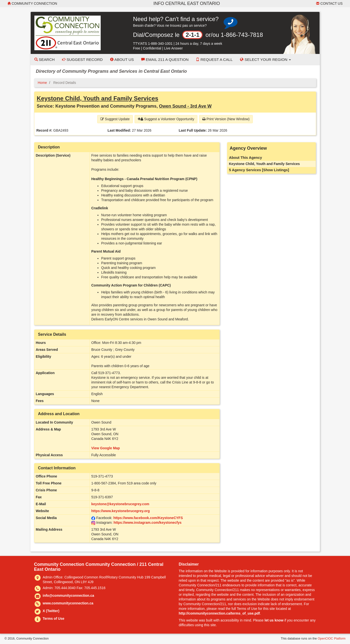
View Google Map (106, 448)
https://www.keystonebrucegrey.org (121, 511)
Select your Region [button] (265, 60)
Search (45, 60)
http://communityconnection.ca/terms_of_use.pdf (219, 613)
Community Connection (32, 3)
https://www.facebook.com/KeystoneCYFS (148, 518)
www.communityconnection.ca (68, 603)
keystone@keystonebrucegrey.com (120, 504)
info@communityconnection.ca (69, 596)
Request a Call (214, 60)
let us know (274, 620)
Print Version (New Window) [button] (226, 119)
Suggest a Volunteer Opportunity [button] (166, 119)
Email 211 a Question (165, 60)
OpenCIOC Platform (332, 639)
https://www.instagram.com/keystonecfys (148, 523)
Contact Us (329, 3)
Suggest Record (82, 60)
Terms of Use (54, 619)
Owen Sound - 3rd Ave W (185, 106)
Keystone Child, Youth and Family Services (98, 98)
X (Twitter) (51, 611)
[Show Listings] (275, 170)
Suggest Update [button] (115, 119)
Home (42, 83)
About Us (122, 60)
